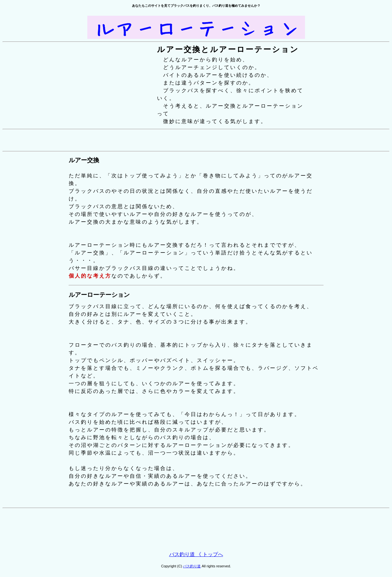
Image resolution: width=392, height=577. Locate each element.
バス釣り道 (192, 566)
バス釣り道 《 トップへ (196, 554)
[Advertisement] (196, 140)
